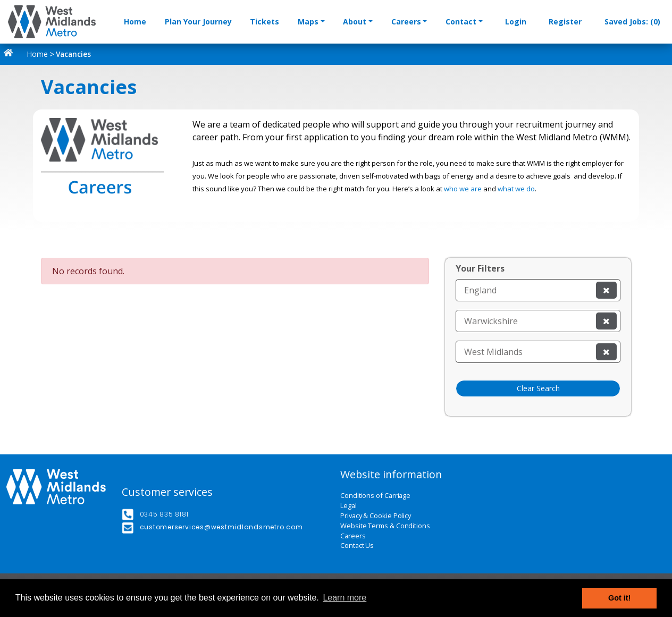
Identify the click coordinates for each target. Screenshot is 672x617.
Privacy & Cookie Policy (376, 516)
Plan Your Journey (198, 22)
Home (135, 22)
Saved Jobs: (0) (632, 22)
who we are (463, 189)
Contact (461, 22)
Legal (348, 506)
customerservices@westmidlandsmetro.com (221, 527)
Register (565, 22)
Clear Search (538, 388)
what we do (516, 189)
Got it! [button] (619, 598)
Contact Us (357, 546)
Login (516, 22)
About (355, 22)
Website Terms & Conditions (385, 526)
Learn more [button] (345, 598)
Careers (406, 22)
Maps (308, 22)
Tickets (264, 22)
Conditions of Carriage (375, 496)
